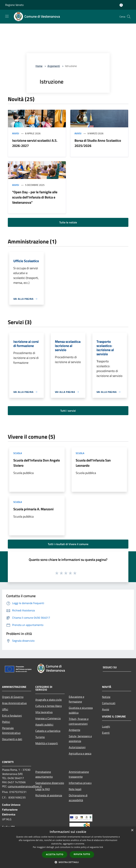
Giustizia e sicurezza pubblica (81, 710)
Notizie (106, 697)
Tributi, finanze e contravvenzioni (79, 721)
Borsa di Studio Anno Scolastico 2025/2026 (98, 143)
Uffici (5, 709)
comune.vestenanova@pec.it (25, 786)
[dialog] (68, 847)
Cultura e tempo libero (49, 706)
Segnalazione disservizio (50, 783)
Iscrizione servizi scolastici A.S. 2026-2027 (35, 143)
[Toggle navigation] (7, 16)
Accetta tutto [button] (55, 854)
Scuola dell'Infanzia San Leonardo (93, 463)
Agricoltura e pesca (80, 753)
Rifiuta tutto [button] (82, 854)
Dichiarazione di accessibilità (78, 798)
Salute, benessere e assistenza (80, 739)
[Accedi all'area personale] (121, 5)
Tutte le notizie (68, 222)
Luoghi (106, 726)
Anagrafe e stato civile (49, 700)
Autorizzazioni (77, 747)
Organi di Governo (13, 697)
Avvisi (16, 133)
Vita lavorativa (44, 712)
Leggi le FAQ (43, 789)
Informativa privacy (80, 783)
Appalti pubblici (44, 725)
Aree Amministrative (14, 703)
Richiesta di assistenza (49, 795)
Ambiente (74, 730)
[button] (68, 862)
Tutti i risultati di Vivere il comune (68, 544)
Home (39, 66)
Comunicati (109, 703)
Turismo (40, 737)
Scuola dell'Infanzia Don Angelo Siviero (37, 463)
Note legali (75, 789)
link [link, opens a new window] (101, 847)
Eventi (106, 733)
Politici (6, 722)
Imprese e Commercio (48, 718)
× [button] (132, 830)
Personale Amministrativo (11, 730)
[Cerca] (129, 17)
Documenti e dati (12, 739)
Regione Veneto (14, 5)
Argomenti (54, 66)
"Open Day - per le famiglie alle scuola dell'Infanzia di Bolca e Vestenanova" (35, 197)
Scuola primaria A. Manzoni (33, 509)
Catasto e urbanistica (48, 731)
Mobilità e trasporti (47, 743)
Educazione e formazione (76, 699)
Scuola (18, 453)
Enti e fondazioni (12, 716)
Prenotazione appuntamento (44, 774)
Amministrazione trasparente (79, 774)
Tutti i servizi (68, 411)
